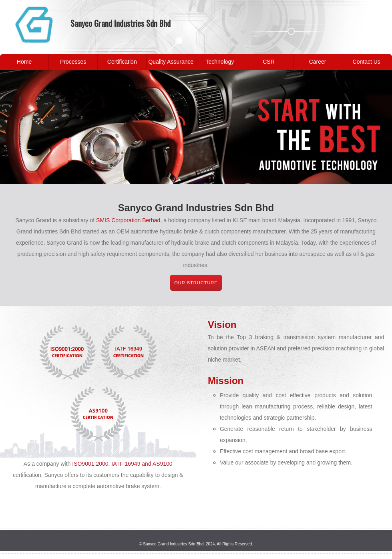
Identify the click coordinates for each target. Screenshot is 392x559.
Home (24, 62)
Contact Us (367, 62)
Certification (122, 62)
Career (318, 62)
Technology (220, 62)
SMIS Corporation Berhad (128, 220)
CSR (269, 62)
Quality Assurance (171, 62)
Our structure (196, 283)
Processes (73, 62)
